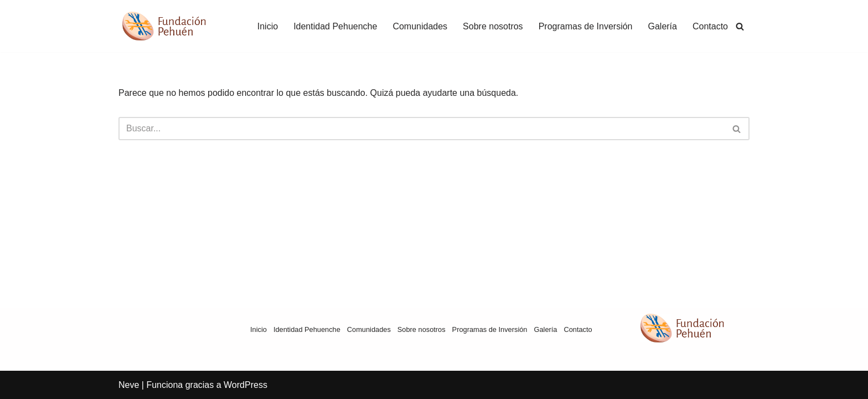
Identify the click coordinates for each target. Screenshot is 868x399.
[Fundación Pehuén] (175, 26)
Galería (662, 26)
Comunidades (420, 26)
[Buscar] (740, 26)
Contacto (710, 26)
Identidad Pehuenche (335, 26)
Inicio (268, 26)
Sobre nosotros (493, 26)
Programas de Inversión (586, 26)
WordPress (246, 385)
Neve (129, 385)
